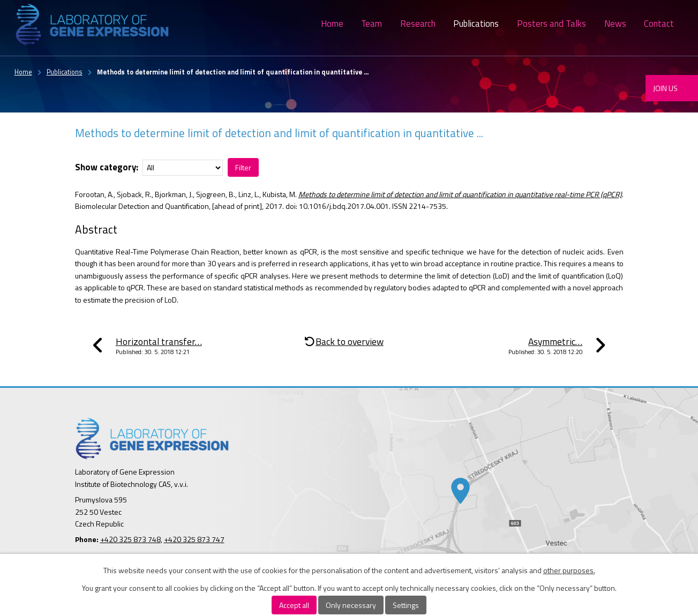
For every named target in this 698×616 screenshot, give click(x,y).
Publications (476, 24)
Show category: (107, 167)
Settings (406, 605)
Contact (659, 24)
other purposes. (569, 570)
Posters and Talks (551, 24)
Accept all (294, 605)
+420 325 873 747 (194, 539)
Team (371, 24)
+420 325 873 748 (130, 539)
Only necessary (351, 605)
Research (418, 24)
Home (332, 24)
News (615, 24)
